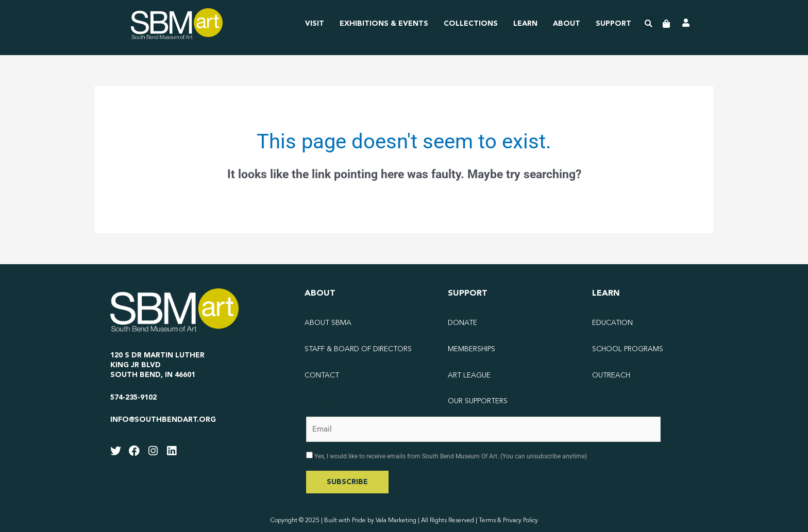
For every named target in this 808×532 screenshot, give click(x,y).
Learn (525, 24)
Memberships (472, 349)
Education (612, 323)
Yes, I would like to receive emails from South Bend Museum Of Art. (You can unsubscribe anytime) (450, 456)
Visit (315, 24)
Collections (471, 24)
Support (613, 24)
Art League (469, 375)
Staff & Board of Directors (358, 349)
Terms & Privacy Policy (508, 521)
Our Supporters (478, 401)
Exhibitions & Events (384, 24)
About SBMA (328, 323)
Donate (462, 323)
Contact (322, 375)
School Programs (628, 349)
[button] (649, 23)
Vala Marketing (396, 521)
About (567, 24)
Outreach (611, 375)
